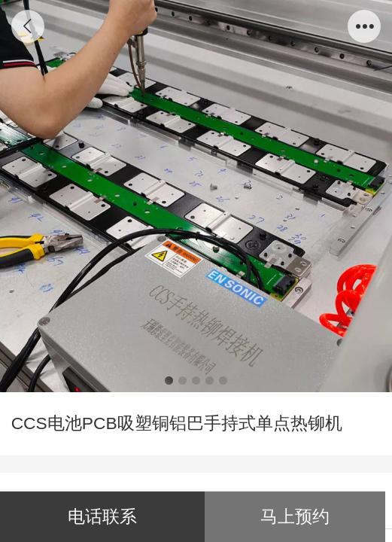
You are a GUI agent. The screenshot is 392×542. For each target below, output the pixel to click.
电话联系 (102, 516)
